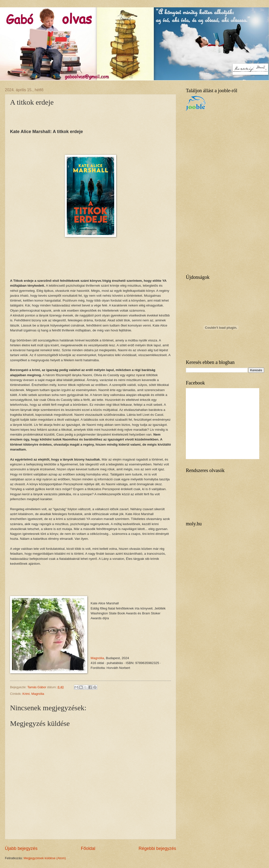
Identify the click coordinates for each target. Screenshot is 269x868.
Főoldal (88, 848)
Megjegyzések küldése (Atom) (45, 858)
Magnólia (97, 658)
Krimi (26, 694)
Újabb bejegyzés (21, 848)
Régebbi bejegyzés (157, 848)
